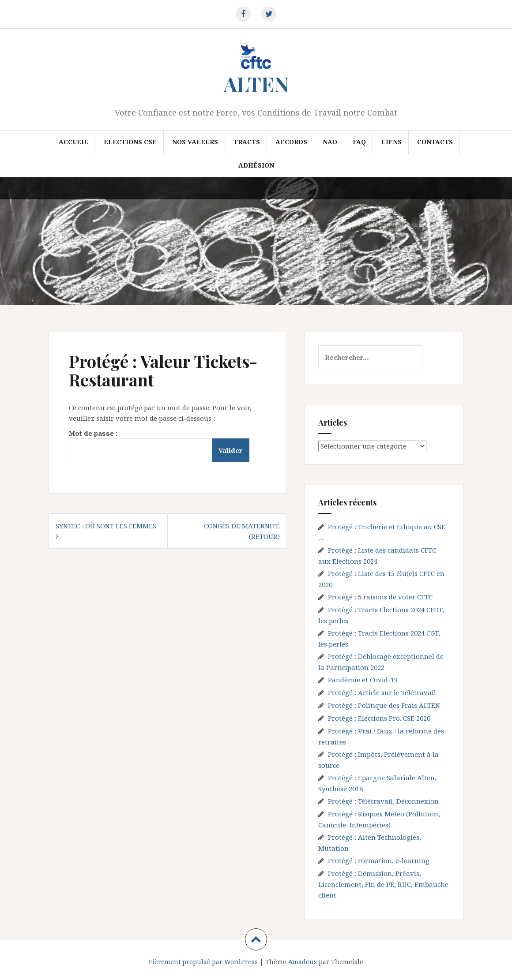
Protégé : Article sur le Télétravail (382, 692)
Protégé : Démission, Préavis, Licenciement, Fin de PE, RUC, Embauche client (383, 884)
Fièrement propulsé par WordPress (203, 962)
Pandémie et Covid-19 (363, 680)
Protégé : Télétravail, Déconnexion (383, 801)
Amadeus (303, 962)
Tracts (247, 142)
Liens (392, 142)
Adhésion (256, 165)
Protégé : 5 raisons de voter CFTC (380, 597)
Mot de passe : (139, 445)
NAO (330, 142)
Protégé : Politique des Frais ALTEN (384, 705)
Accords (291, 142)
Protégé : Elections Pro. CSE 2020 (379, 718)
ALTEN (256, 84)
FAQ (359, 142)
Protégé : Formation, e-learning (379, 860)
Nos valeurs (195, 142)
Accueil (73, 142)
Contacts (435, 142)
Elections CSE (130, 142)
